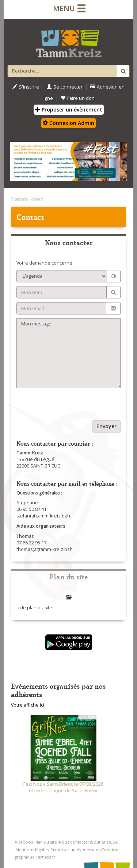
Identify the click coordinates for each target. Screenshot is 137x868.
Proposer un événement (75, 850)
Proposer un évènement (69, 110)
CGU (114, 842)
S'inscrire (26, 87)
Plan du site (46, 842)
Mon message (68, 353)
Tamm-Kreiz (27, 199)
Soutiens (100, 842)
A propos (24, 842)
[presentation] (72, 406)
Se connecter (65, 87)
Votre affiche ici (28, 705)
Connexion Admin (68, 123)
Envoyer (106, 426)
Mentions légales (32, 850)
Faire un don (78, 98)
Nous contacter (74, 842)
